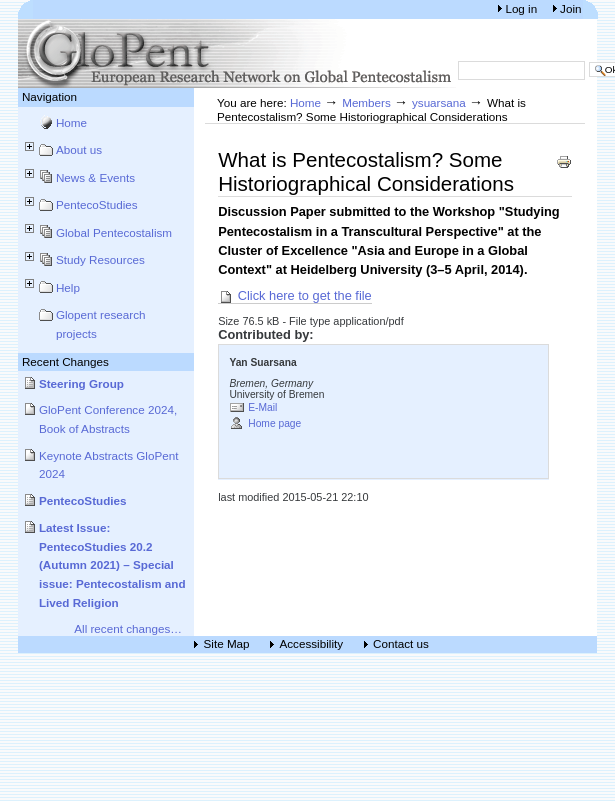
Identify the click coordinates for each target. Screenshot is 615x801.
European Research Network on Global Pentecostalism (238, 53)
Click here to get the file (295, 296)
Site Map (227, 644)
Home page (274, 423)
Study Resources (100, 259)
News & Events (95, 177)
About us (79, 149)
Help (68, 287)
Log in (522, 8)
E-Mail (262, 407)
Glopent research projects (101, 324)
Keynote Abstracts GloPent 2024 (109, 465)
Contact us (401, 644)
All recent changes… (128, 628)
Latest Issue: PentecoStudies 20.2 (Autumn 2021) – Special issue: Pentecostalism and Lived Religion (112, 565)
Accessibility (312, 644)
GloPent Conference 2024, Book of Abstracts (108, 419)
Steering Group (81, 383)
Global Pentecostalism (114, 232)
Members (366, 102)
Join (570, 8)
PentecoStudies (97, 204)
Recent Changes (65, 361)
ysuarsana (439, 102)
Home (71, 122)
